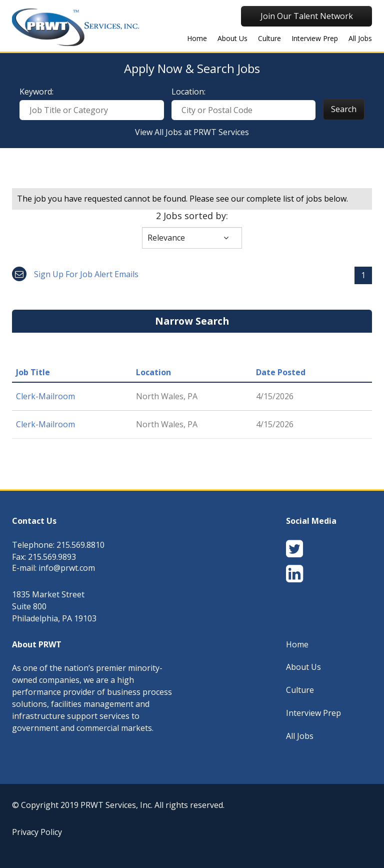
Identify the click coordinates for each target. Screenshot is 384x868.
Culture (269, 38)
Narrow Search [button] (192, 321)
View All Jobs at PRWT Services (192, 132)
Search (344, 109)
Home (297, 644)
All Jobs (360, 38)
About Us (232, 38)
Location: (188, 92)
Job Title (33, 372)
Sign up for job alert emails (75, 274)
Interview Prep (315, 38)
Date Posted (281, 372)
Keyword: (36, 92)
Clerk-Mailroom (45, 396)
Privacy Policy (37, 832)
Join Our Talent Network (307, 16)
